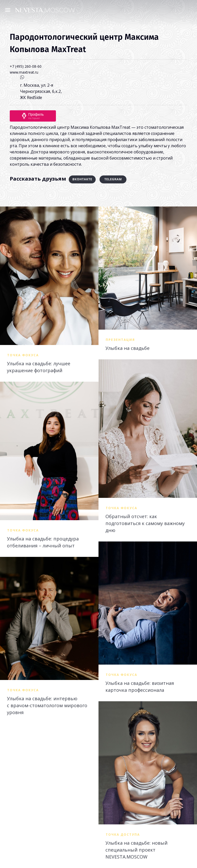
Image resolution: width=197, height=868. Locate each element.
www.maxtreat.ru (24, 72)
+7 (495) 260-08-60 (26, 66)
